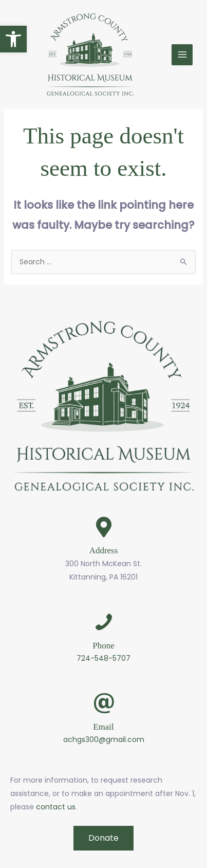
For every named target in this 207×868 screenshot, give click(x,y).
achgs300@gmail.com (104, 739)
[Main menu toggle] (182, 55)
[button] (13, 39)
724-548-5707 (103, 658)
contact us (56, 807)
